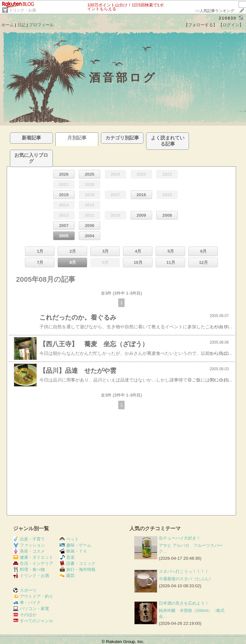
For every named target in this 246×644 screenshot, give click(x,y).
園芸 (67, 576)
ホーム (8, 25)
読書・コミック (78, 563)
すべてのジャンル (33, 621)
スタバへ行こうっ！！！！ (184, 571)
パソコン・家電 (31, 609)
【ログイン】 (231, 25)
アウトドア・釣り (33, 596)
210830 (228, 18)
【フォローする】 (201, 25)
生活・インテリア (33, 563)
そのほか (25, 615)
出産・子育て (29, 539)
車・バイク (27, 602)
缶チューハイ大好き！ (180, 538)
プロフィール (41, 25)
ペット (69, 539)
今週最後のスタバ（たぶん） (186, 579)
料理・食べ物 (29, 569)
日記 (21, 25)
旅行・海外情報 (78, 569)
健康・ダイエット (33, 557)
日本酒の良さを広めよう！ (184, 603)
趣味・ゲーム (75, 545)
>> (215, 11)
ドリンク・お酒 (22, 10)
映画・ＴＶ (73, 551)
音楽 (67, 557)
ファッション (29, 545)
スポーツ (25, 590)
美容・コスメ (29, 551)
